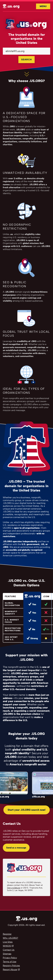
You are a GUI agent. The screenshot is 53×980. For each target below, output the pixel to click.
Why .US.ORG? (10, 938)
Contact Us (9, 950)
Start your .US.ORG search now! (27, 810)
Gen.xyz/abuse (14, 888)
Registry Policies (11, 966)
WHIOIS (7, 946)
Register (7, 934)
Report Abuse (10, 970)
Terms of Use (10, 962)
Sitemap (7, 954)
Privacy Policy (10, 958)
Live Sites (8, 942)
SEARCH (26, 60)
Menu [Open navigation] (43, 6)
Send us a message (16, 848)
